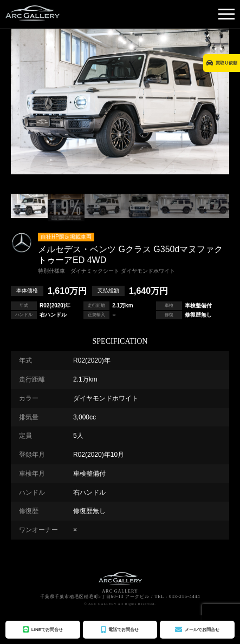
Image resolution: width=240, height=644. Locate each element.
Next (202, 207)
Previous (38, 207)
